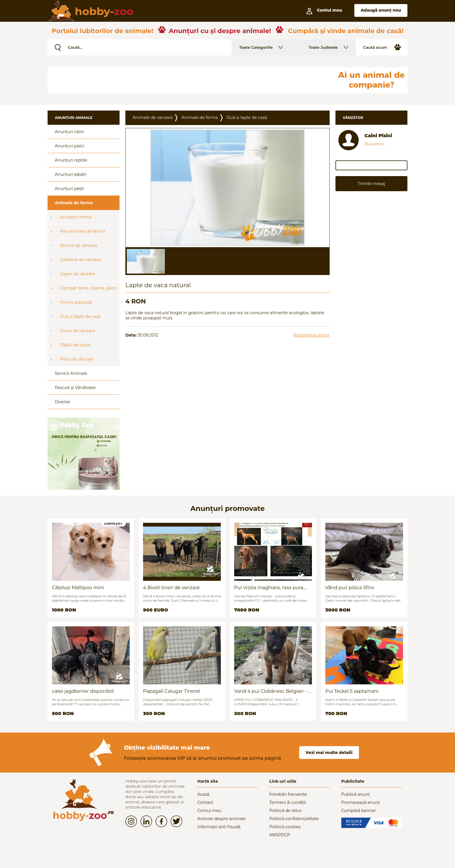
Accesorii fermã (76, 217)
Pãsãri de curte (75, 345)
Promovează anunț (361, 802)
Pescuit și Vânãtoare (75, 388)
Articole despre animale (221, 819)
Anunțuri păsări (71, 174)
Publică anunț (356, 794)
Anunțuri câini (69, 132)
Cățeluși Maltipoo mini (78, 588)
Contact (205, 802)
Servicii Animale (71, 373)
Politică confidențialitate (294, 819)
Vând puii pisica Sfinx (350, 588)
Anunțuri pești (69, 189)
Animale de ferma (74, 203)
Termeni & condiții (288, 802)
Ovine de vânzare (78, 331)
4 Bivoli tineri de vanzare (171, 588)
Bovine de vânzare (79, 245)
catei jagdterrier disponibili (83, 691)
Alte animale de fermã (83, 231)
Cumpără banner (359, 811)
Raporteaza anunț (311, 335)
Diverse (62, 402)
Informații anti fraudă (219, 827)
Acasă (203, 794)
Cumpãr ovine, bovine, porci (88, 288)
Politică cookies (285, 827)
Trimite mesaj (371, 184)
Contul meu (209, 811)
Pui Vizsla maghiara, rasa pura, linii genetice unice (269, 588)
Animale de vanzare (153, 117)
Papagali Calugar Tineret (172, 691)
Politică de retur (286, 811)
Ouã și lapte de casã (80, 317)
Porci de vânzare (77, 359)
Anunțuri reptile (71, 160)
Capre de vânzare (78, 274)
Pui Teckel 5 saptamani (352, 691)
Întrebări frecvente (288, 794)
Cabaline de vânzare (81, 260)
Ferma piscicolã (76, 302)
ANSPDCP (280, 835)
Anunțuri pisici (70, 146)
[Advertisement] (188, 80)
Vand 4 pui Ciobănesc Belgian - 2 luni (272, 691)
